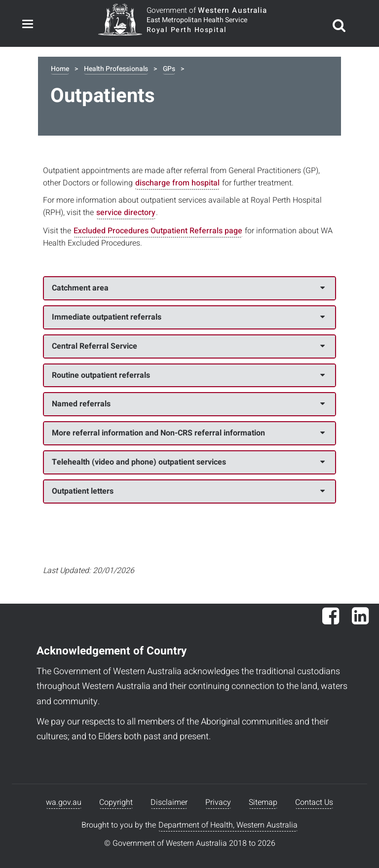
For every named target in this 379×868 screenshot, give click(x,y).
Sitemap (263, 802)
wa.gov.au (64, 802)
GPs (169, 69)
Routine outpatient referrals (188, 375)
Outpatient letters (188, 491)
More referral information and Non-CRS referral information (188, 433)
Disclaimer (169, 802)
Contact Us (314, 802)
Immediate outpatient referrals (188, 317)
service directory (126, 213)
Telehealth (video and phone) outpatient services (188, 462)
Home (60, 69)
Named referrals (188, 404)
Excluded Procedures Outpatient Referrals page (158, 231)
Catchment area (188, 288)
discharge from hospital (177, 183)
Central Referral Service (188, 346)
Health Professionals (116, 69)
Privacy (218, 802)
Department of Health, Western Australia (228, 825)
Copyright (116, 802)
